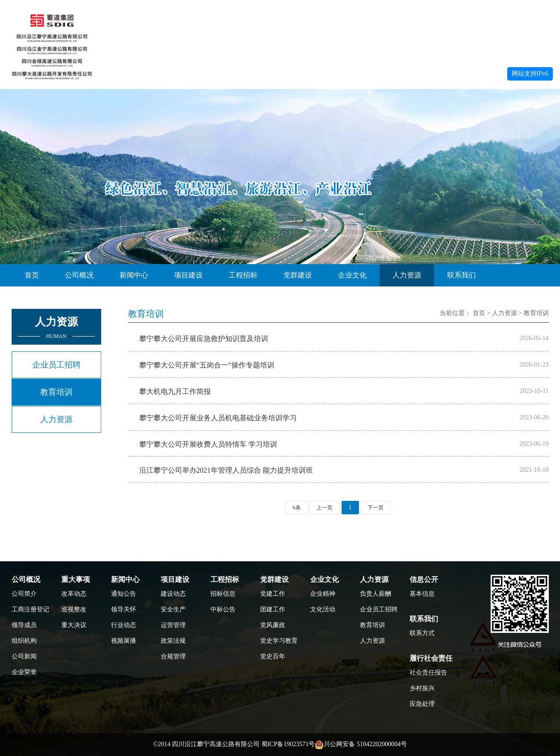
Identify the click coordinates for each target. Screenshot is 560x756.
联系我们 (462, 275)
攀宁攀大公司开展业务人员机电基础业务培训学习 (218, 418)
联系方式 (422, 633)
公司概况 (79, 275)
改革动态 (74, 594)
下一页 (376, 508)
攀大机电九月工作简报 (175, 391)
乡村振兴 (422, 688)
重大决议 (74, 625)
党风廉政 (273, 625)
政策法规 (173, 641)
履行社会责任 (431, 658)
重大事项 (76, 579)
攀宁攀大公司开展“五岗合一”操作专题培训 (207, 365)
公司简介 (24, 594)
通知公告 (124, 594)
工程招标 (243, 275)
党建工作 (273, 594)
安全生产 (173, 609)
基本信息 (422, 594)
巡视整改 (74, 609)
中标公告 (223, 609)
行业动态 (124, 625)
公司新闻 (24, 656)
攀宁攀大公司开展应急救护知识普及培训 (204, 339)
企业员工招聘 (56, 365)
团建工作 (273, 609)
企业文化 (352, 275)
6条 (297, 508)
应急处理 (422, 704)
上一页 (325, 508)
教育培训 (56, 392)
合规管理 (173, 656)
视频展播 (124, 641)
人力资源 (407, 275)
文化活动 (323, 609)
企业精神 (323, 594)
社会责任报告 (427, 673)
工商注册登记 (30, 609)
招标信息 (223, 594)
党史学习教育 (278, 641)
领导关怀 (124, 609)
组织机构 (24, 641)
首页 (32, 275)
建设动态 (173, 594)
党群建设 (298, 275)
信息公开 (424, 579)
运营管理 (173, 625)
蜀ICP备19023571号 (288, 744)
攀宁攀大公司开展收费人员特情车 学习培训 (208, 444)
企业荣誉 (24, 672)
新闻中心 (134, 275)
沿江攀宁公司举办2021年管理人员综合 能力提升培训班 (226, 470)
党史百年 (273, 656)
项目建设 (188, 275)
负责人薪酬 (376, 594)
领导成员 (24, 625)
